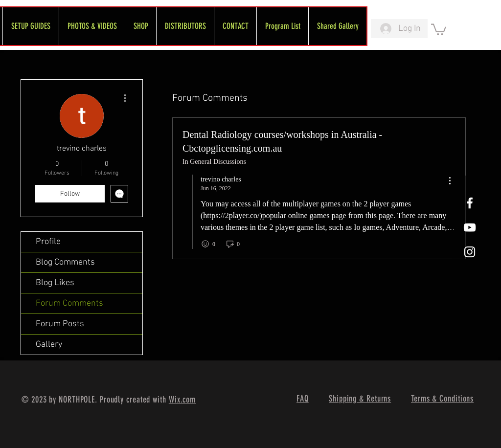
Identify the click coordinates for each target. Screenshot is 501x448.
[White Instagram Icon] (470, 252)
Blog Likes (55, 283)
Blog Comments (65, 262)
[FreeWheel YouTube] (470, 227)
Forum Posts (60, 324)
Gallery (49, 345)
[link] (439, 29)
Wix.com (182, 400)
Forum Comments (69, 303)
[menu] (450, 181)
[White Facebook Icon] (470, 203)
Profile (48, 242)
